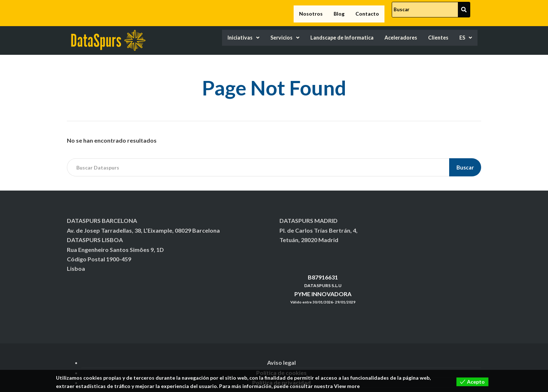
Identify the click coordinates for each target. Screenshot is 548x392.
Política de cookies (281, 366)
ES (465, 32)
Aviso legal (281, 356)
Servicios (255, 32)
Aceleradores (391, 32)
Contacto (367, 10)
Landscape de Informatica (321, 32)
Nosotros (311, 10)
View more (347, 386)
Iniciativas (208, 32)
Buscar (465, 160)
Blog (339, 10)
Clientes (435, 32)
